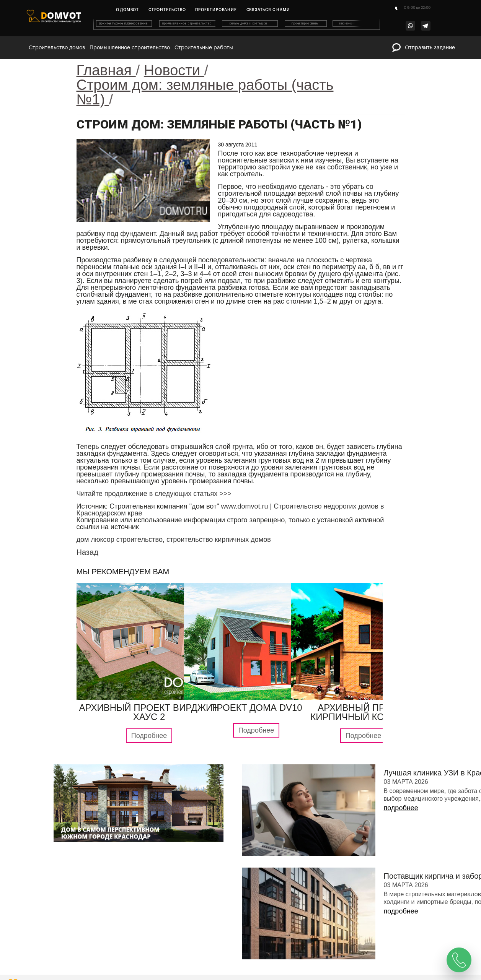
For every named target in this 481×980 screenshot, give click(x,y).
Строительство (167, 10)
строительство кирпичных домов (219, 540)
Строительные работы (204, 48)
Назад (87, 552)
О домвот (127, 10)
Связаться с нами (268, 10)
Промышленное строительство (130, 48)
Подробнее (149, 736)
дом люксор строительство (120, 540)
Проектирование (216, 10)
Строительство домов (57, 48)
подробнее (401, 808)
